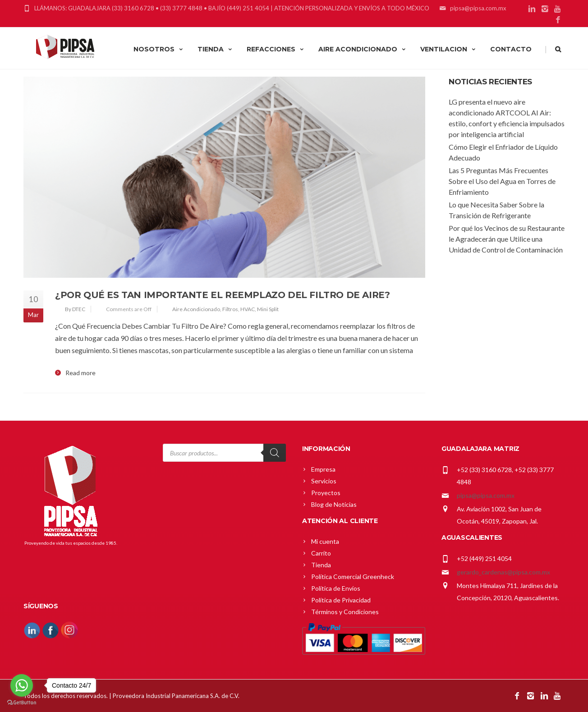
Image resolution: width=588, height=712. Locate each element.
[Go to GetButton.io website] (22, 703)
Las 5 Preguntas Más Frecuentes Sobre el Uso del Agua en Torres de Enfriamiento (502, 181)
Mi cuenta (325, 541)
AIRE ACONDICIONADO (363, 49)
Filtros (230, 309)
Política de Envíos (336, 588)
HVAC (248, 309)
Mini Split (268, 309)
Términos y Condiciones (345, 612)
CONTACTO (511, 49)
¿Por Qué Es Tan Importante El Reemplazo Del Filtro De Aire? (222, 295)
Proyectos (326, 493)
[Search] (275, 453)
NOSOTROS (159, 49)
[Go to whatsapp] (22, 685)
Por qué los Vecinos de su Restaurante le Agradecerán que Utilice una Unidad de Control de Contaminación (507, 239)
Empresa (323, 469)
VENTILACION (448, 49)
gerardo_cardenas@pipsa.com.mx (503, 572)
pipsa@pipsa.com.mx (486, 495)
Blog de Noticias (334, 504)
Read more (80, 373)
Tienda (321, 565)
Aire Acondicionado (196, 309)
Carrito (321, 553)
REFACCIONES (276, 49)
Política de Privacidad (341, 600)
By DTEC (75, 309)
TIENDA (215, 49)
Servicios (324, 481)
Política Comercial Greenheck (353, 576)
